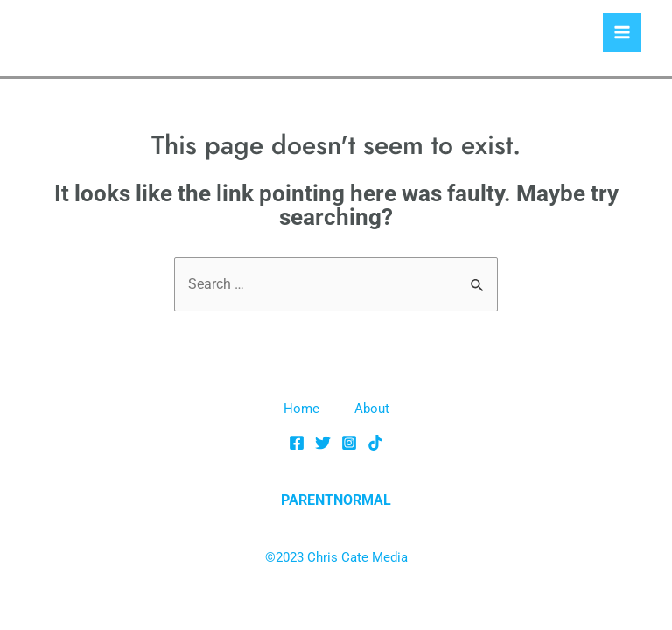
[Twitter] (323, 443)
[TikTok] (375, 443)
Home (301, 409)
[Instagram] (349, 443)
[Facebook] (297, 443)
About (372, 409)
